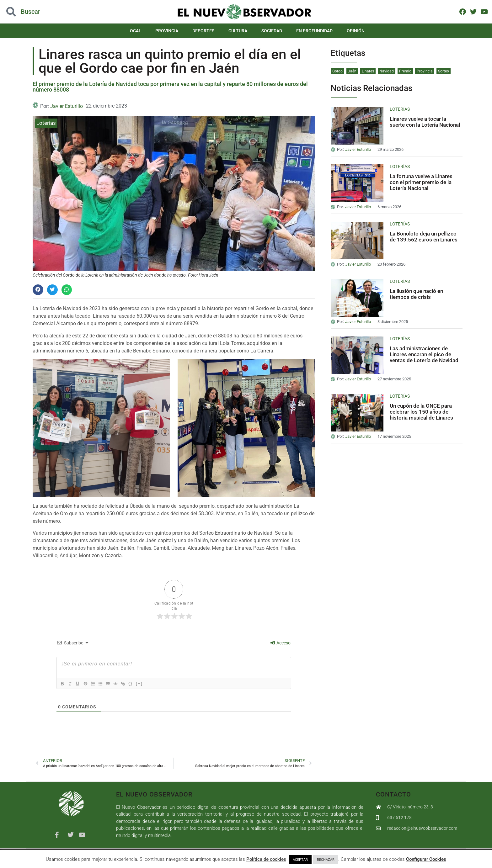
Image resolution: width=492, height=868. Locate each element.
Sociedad (272, 31)
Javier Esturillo (67, 106)
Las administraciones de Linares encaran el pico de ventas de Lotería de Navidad (424, 354)
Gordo (337, 71)
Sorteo (444, 71)
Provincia (167, 31)
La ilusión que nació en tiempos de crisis (416, 294)
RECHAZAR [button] (326, 860)
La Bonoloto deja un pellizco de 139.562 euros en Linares (424, 237)
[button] (38, 290)
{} (141, 683)
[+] (150, 683)
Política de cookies (266, 859)
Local (134, 31)
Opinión (356, 31)
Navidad (387, 71)
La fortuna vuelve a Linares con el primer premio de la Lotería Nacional (421, 182)
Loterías (46, 123)
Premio (405, 71)
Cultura (238, 31)
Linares (368, 71)
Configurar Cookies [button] (426, 859)
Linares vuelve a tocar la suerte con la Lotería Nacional (425, 122)
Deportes (203, 31)
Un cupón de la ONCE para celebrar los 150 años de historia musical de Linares (421, 412)
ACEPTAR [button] (300, 860)
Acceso (281, 643)
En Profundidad (314, 31)
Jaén (352, 71)
